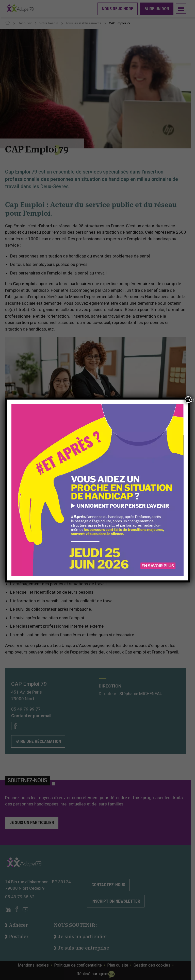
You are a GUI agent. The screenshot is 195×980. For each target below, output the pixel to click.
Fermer (188, 400)
